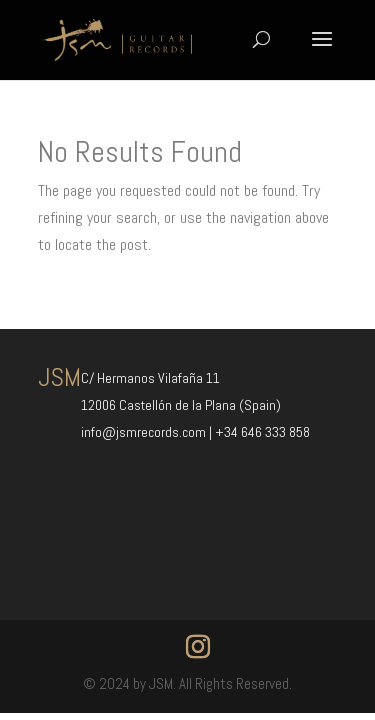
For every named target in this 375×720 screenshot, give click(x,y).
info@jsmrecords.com (145, 432)
